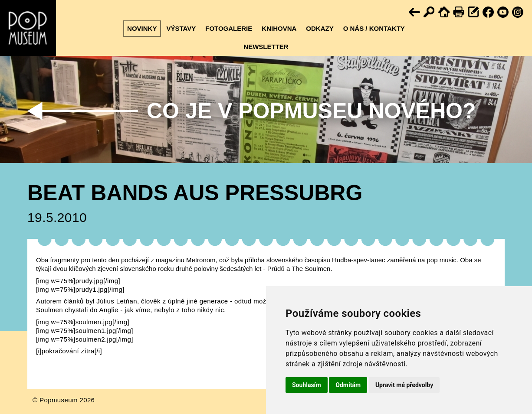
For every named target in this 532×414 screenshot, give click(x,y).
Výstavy (181, 28)
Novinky (142, 28)
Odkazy (320, 28)
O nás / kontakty (374, 28)
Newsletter (266, 47)
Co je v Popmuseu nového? (311, 111)
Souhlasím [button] (307, 385)
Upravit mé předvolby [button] (404, 385)
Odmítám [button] (348, 385)
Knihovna (279, 28)
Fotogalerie (229, 28)
